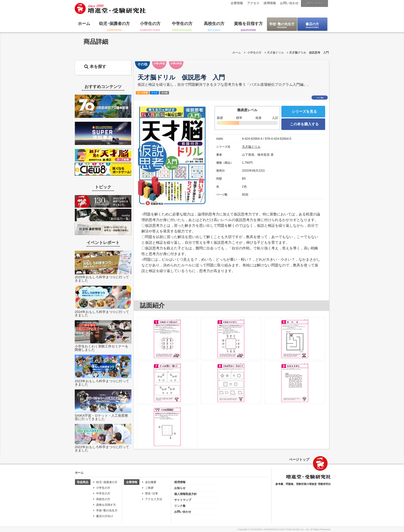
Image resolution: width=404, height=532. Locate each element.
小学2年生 (176, 63)
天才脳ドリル (275, 53)
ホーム (84, 24)
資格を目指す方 (248, 24)
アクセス (253, 3)
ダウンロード (315, 3)
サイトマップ (183, 500)
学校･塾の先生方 (282, 24)
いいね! (320, 98)
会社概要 (151, 482)
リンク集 (180, 506)
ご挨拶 (149, 488)
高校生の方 (214, 24)
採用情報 (270, 3)
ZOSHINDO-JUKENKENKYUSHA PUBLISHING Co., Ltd (280, 529)
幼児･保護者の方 (114, 24)
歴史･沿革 (151, 493)
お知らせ (180, 488)
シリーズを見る (304, 111)
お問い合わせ (289, 3)
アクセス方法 (154, 499)
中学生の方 (182, 24)
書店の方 (312, 24)
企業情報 (237, 3)
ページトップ (299, 460)
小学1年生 (159, 63)
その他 (142, 64)
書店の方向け (105, 516)
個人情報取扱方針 (186, 494)
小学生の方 (150, 24)
